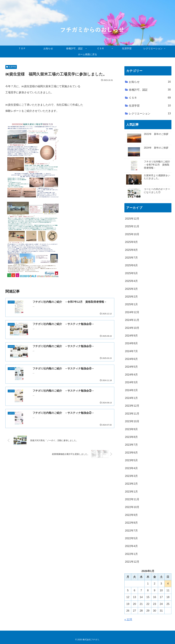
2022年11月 (132, 499)
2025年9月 (131, 242)
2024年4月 (131, 375)
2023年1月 (131, 492)
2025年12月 (132, 219)
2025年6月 (131, 265)
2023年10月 (132, 421)
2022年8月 (131, 523)
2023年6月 (131, 453)
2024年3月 (131, 382)
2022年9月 (131, 515)
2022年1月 (131, 554)
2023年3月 (131, 476)
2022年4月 (131, 546)
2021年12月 (132, 562)
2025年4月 (131, 281)
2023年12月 (132, 406)
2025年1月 (131, 304)
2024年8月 (131, 343)
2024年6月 (131, 359)
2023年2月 (131, 484)
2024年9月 (131, 336)
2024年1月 (131, 398)
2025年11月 (132, 226)
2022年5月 (131, 538)
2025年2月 (131, 297)
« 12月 (128, 619)
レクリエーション (150, 113)
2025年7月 (131, 258)
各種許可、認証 (150, 90)
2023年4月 (131, 468)
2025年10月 (132, 234)
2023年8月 (131, 437)
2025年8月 (131, 250)
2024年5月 (131, 367)
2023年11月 (132, 414)
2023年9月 (131, 429)
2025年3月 (131, 289)
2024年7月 (131, 351)
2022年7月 (131, 531)
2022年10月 (132, 507)
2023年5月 (131, 460)
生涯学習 (11, 67)
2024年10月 (132, 328)
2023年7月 (131, 445)
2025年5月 (131, 273)
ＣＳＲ (150, 98)
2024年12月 (132, 312)
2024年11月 (132, 320)
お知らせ (150, 82)
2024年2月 (131, 390)
